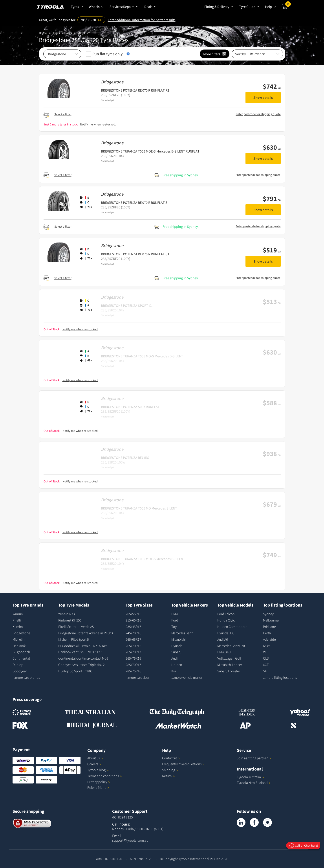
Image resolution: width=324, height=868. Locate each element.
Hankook (19, 646)
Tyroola (98, 770)
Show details (263, 97)
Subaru (176, 652)
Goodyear (20, 671)
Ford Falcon (226, 614)
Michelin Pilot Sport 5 (74, 639)
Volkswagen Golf (229, 658)
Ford (175, 620)
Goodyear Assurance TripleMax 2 (81, 665)
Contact (171, 758)
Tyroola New (254, 783)
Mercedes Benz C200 (232, 646)
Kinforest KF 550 (70, 620)
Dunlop (18, 665)
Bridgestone (21, 633)
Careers (93, 764)
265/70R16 (133, 646)
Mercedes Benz (182, 633)
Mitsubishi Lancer (230, 665)
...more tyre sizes (137, 677)
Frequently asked (183, 764)
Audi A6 (223, 639)
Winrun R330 (67, 614)
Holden (177, 665)
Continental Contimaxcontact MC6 (83, 658)
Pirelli (17, 620)
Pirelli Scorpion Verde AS (76, 627)
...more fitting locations (280, 677)
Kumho (18, 627)
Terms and (105, 776)
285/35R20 (84, 33)
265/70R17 (133, 652)
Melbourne (271, 620)
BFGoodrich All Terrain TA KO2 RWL (83, 646)
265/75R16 (133, 658)
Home (43, 33)
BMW (175, 614)
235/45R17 (133, 627)
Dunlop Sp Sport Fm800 (75, 671)
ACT (266, 665)
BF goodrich (21, 652)
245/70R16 (133, 633)
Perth (267, 633)
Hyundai (177, 646)
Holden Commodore (232, 627)
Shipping (169, 770)
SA (265, 671)
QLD (266, 658)
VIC (265, 652)
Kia (174, 671)
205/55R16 (133, 614)
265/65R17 (133, 639)
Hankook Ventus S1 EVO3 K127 (80, 652)
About (95, 758)
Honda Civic (226, 620)
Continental (21, 658)
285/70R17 (133, 665)
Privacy (99, 782)
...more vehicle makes (187, 677)
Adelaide (269, 639)
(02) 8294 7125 (123, 817)
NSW (266, 646)
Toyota (176, 627)
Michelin (19, 639)
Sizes (69, 33)
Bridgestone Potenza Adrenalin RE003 (86, 633)
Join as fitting (254, 758)
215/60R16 (133, 620)
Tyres (56, 33)
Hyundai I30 (226, 633)
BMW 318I (224, 652)
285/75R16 (133, 671)
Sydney (268, 614)
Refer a (98, 787)
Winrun (18, 614)
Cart (288, 5)
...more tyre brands (26, 677)
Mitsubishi (178, 639)
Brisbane (269, 627)
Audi (175, 658)
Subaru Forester (229, 671)
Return (167, 776)
